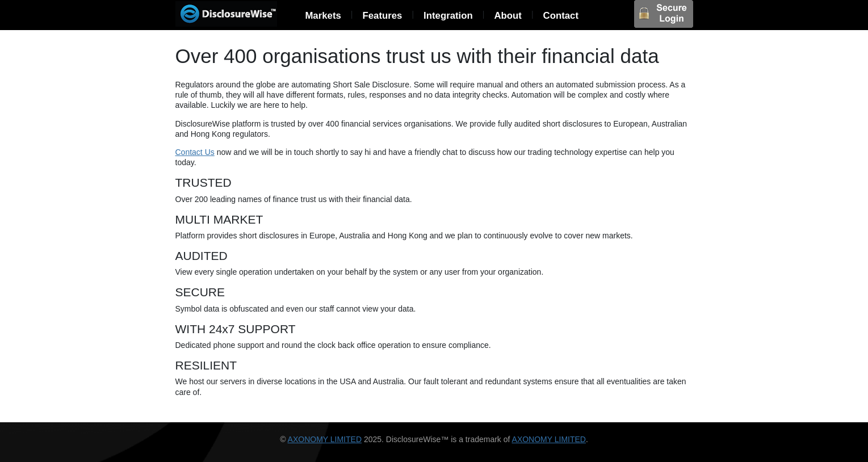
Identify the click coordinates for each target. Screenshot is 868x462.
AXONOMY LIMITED (325, 439)
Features (382, 16)
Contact (561, 16)
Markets (323, 16)
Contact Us (195, 152)
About (508, 16)
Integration (448, 16)
